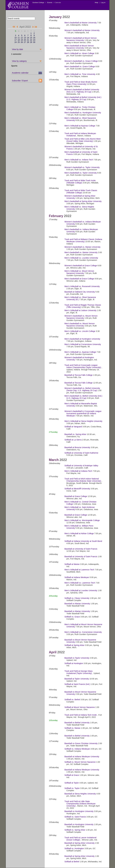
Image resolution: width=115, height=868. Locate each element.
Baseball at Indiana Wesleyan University (82, 757)
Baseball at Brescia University (77, 447)
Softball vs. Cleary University (77, 598)
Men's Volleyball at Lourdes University (81, 590)
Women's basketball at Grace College (81, 266)
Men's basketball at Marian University (81, 23)
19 (22, 40)
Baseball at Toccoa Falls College (79, 375)
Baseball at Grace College (76, 496)
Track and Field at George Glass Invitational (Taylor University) (79, 672)
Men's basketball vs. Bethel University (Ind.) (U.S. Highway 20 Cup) (83, 397)
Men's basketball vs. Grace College (80, 66)
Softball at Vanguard (73, 427)
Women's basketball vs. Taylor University (82, 167)
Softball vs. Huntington (74, 848)
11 (19, 38)
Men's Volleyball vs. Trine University (80, 74)
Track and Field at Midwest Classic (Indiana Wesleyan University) (83, 240)
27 (25, 42)
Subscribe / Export (20, 81)
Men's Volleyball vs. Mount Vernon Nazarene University (79, 272)
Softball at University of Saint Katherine (81, 453)
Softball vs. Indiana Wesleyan (77, 749)
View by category (19, 61)
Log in (103, 3)
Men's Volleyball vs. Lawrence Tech (80, 583)
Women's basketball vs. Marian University (82, 247)
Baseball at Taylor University (77, 679)
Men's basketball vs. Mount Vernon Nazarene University (80, 325)
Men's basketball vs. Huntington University (83, 113)
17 (16, 40)
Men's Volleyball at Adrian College (79, 533)
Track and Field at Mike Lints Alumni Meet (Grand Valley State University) (82, 140)
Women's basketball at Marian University (82, 30)
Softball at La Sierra (73, 440)
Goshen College (38, 3)
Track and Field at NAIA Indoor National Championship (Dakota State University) (83, 480)
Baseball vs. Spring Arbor (75, 434)
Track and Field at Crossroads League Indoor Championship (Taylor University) (83, 366)
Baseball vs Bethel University (77, 723)
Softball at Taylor (72, 783)
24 (16, 42)
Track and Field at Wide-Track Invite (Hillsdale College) (80, 182)
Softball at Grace (72, 775)
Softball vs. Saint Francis (75, 817)
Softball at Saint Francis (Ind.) (77, 684)
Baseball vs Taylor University (77, 658)
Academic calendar (20, 73)
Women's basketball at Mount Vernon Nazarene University (81, 39)
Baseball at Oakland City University (80, 292)
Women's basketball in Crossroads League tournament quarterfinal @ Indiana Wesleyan (83, 413)
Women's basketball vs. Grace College (81, 61)
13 (25, 38)
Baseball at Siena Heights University (80, 794)
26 (22, 42)
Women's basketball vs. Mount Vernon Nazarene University (81, 317)
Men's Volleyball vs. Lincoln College (80, 331)
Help (96, 3)
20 (25, 40)
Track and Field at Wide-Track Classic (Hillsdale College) (81, 192)
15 (31, 38)
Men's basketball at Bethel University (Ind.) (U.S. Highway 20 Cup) (83, 98)
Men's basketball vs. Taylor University (81, 173)
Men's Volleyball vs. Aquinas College (80, 352)
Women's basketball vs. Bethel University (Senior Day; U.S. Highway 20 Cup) (82, 389)
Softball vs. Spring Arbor (75, 830)
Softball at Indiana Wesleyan (77, 577)
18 (19, 40)
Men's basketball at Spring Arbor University (83, 201)
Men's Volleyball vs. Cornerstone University (83, 632)
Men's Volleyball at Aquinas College (80, 126)
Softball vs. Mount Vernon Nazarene (80, 762)
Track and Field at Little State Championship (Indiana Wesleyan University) (80, 804)
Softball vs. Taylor (72, 788)
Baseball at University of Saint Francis (81, 549)
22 (31, 40)
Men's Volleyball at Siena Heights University (83, 421)
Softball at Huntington (74, 663)
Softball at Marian (72, 564)
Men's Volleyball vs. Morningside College (82, 520)
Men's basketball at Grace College (79, 279)
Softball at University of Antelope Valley (81, 466)
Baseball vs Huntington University (79, 811)
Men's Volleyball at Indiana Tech (78, 471)
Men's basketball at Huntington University (82, 339)
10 (16, 38)
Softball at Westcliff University (77, 489)
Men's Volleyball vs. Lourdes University (81, 258)
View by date (18, 49)
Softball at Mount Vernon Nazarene (80, 707)
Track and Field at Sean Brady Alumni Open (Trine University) (81, 83)
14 (28, 38)
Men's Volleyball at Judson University (80, 310)
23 (34, 40)
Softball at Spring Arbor (74, 645)
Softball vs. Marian (72, 728)
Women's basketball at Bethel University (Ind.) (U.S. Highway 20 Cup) (82, 91)
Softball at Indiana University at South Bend (83, 541)
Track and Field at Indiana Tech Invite (81, 715)
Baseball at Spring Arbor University (79, 843)
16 (34, 38)
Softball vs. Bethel (72, 700)
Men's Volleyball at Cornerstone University (83, 344)
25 (19, 42)
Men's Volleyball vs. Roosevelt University (82, 286)
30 (34, 42)
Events (50, 3)
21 (28, 40)
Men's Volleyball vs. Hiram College (79, 53)
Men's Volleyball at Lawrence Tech (79, 570)
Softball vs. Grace (72, 617)
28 (28, 42)
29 (31, 42)
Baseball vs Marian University (77, 604)
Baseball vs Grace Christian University (81, 743)
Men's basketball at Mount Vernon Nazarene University (79, 47)
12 (22, 38)
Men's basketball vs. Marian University (81, 252)
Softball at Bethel (72, 862)
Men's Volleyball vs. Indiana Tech (79, 160)
